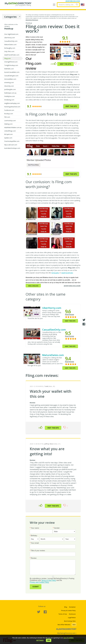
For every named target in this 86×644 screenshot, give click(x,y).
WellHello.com (9, 69)
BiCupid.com (8, 134)
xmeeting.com (9, 82)
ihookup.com (9, 114)
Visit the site (66, 64)
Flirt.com (7, 117)
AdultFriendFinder (67, 273)
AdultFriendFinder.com (12, 55)
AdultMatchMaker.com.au (13, 127)
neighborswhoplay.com (12, 103)
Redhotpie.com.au (10, 93)
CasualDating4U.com (11, 76)
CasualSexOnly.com (11, 41)
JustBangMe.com (10, 89)
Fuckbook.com (9, 110)
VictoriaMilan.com (10, 79)
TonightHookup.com (11, 65)
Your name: (35, 528)
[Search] (77, 4)
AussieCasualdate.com (12, 72)
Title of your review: (38, 551)
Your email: (34, 543)
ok (49, 640)
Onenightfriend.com (11, 62)
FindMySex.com (10, 96)
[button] (40, 640)
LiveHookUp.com (10, 121)
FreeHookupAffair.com (12, 141)
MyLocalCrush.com (11, 145)
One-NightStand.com (11, 34)
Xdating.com (8, 124)
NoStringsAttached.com (12, 107)
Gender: (56, 528)
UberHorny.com (10, 38)
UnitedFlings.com (10, 131)
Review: (33, 558)
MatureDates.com (10, 45)
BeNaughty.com (10, 48)
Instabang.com (9, 100)
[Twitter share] (84, 320)
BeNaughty (55, 273)
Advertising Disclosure (32, 20)
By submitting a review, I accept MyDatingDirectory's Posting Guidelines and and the (53, 580)
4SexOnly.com (9, 86)
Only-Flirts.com (9, 51)
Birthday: (34, 536)
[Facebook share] (84, 324)
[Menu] (54, 5)
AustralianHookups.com (12, 148)
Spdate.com (8, 138)
